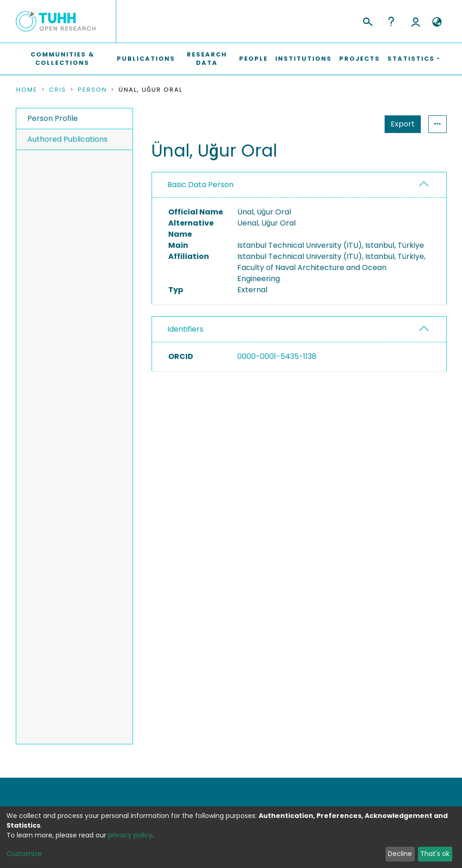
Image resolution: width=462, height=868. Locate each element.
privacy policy (130, 835)
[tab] (299, 185)
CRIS (58, 90)
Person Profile (53, 118)
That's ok (435, 854)
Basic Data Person (200, 185)
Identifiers (185, 329)
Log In (416, 21)
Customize (24, 854)
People (253, 59)
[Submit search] (367, 20)
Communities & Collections (63, 59)
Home (27, 90)
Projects (360, 59)
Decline (400, 854)
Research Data (207, 59)
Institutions (304, 59)
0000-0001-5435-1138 (277, 356)
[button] (437, 22)
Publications (146, 59)
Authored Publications (67, 139)
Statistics (400, 124)
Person (92, 90)
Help (391, 21)
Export (357, 124)
